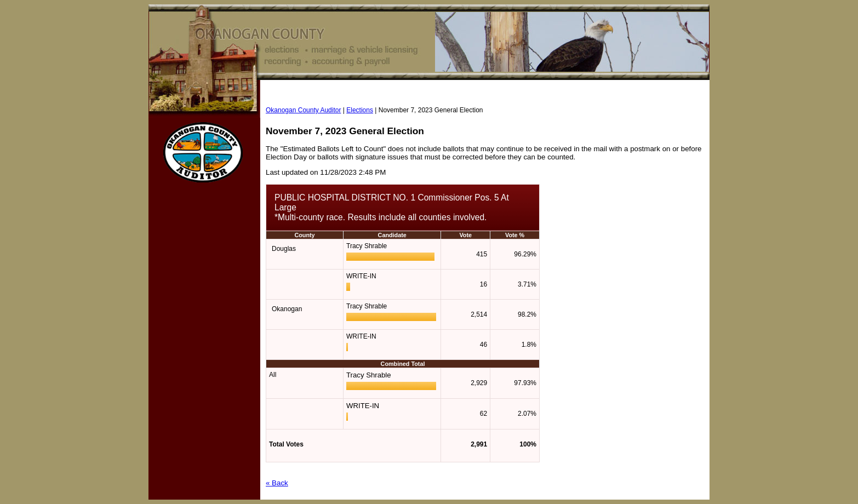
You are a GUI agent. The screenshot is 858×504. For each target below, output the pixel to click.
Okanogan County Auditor (303, 110)
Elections (360, 110)
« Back (277, 483)
